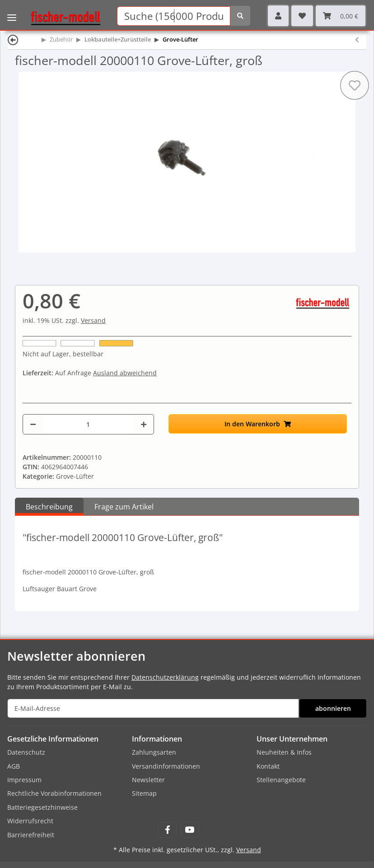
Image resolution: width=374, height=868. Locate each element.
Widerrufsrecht (30, 821)
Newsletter (148, 780)
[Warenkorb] (341, 16)
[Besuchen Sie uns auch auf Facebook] (167, 830)
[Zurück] (13, 40)
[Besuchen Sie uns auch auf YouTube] (189, 830)
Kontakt (268, 766)
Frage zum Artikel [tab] (124, 507)
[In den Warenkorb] (258, 424)
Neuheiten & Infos (284, 752)
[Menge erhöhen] (144, 424)
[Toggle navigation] (12, 11)
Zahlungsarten (154, 752)
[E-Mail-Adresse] (153, 708)
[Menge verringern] (33, 424)
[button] (278, 16)
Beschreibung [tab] (49, 507)
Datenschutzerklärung (165, 677)
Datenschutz (26, 752)
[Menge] (88, 424)
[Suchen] (173, 16)
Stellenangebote (281, 780)
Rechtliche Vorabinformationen (54, 793)
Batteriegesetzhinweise (42, 807)
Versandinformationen (166, 766)
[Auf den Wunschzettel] (355, 85)
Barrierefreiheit (31, 835)
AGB (14, 766)
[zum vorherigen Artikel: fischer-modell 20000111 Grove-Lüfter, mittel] (357, 40)
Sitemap (144, 793)
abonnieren (333, 708)
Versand (93, 320)
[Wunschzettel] (302, 16)
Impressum (24, 780)
